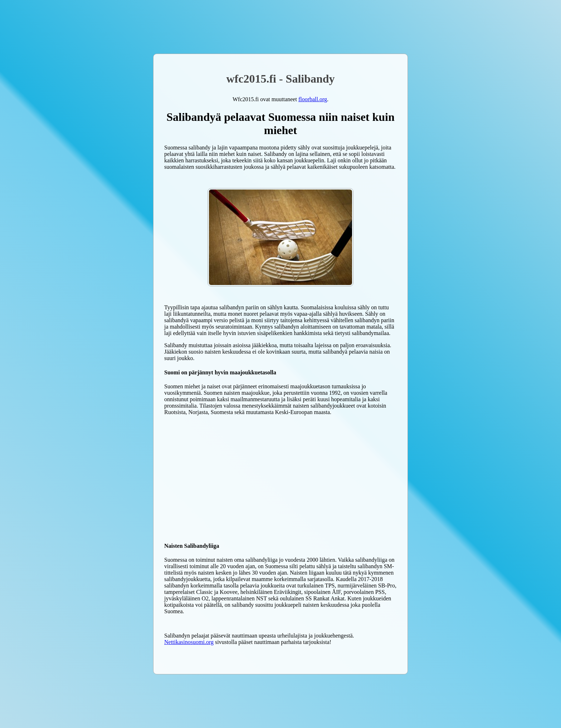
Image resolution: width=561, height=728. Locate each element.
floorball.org (313, 99)
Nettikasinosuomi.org (189, 642)
